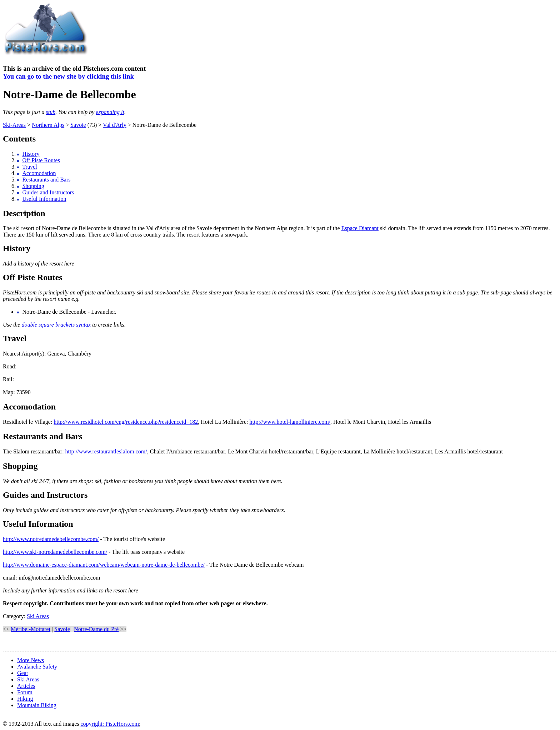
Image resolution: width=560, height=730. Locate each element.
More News (31, 660)
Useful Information (44, 199)
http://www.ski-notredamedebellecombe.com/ (55, 552)
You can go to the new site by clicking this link (68, 76)
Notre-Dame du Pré (96, 629)
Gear (23, 673)
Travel (29, 167)
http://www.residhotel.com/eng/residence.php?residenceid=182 (126, 422)
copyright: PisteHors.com (110, 724)
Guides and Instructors (48, 192)
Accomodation (39, 173)
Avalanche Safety (37, 667)
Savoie (78, 125)
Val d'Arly (115, 125)
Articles (26, 686)
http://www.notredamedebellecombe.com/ (51, 539)
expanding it (110, 112)
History (31, 154)
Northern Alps (48, 125)
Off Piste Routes (41, 160)
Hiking (25, 699)
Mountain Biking (37, 705)
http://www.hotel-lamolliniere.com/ (290, 422)
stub (51, 112)
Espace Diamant (360, 228)
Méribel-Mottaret (31, 629)
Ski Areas (38, 616)
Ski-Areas (14, 125)
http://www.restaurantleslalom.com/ (106, 451)
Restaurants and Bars (46, 180)
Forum (25, 692)
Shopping (33, 186)
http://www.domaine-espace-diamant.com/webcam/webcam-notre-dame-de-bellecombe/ (104, 565)
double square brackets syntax (56, 325)
